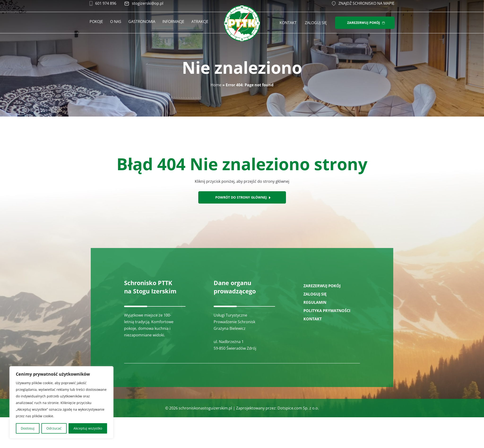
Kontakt (288, 23)
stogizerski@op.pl (148, 3)
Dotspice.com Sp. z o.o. (298, 408)
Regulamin (315, 302)
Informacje (173, 22)
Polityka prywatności (327, 311)
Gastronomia (142, 22)
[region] (61, 402)
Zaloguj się (316, 23)
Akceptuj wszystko (88, 428)
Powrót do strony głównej (241, 197)
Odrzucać (54, 428)
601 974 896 (106, 3)
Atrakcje (200, 22)
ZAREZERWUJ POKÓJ (364, 23)
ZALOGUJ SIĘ (315, 294)
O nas (116, 22)
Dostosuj (28, 428)
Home (216, 85)
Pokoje (96, 22)
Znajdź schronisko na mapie (366, 3)
